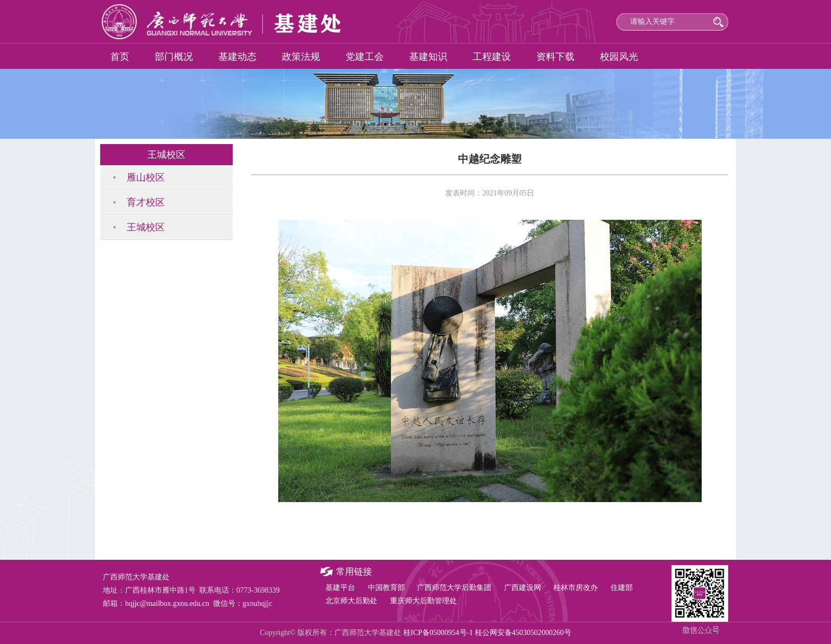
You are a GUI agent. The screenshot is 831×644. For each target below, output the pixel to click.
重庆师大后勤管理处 (423, 601)
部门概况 (174, 57)
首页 (120, 57)
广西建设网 (523, 588)
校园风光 (619, 57)
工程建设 (492, 57)
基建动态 (237, 57)
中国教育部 (386, 588)
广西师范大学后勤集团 (454, 588)
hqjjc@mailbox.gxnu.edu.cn (167, 603)
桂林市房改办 (576, 588)
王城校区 (146, 227)
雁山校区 (146, 177)
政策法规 (301, 57)
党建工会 (365, 57)
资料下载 (555, 57)
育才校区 (146, 202)
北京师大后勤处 (351, 601)
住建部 (622, 588)
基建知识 (428, 57)
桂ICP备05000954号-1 (438, 633)
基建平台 (340, 588)
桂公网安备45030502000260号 (523, 633)
